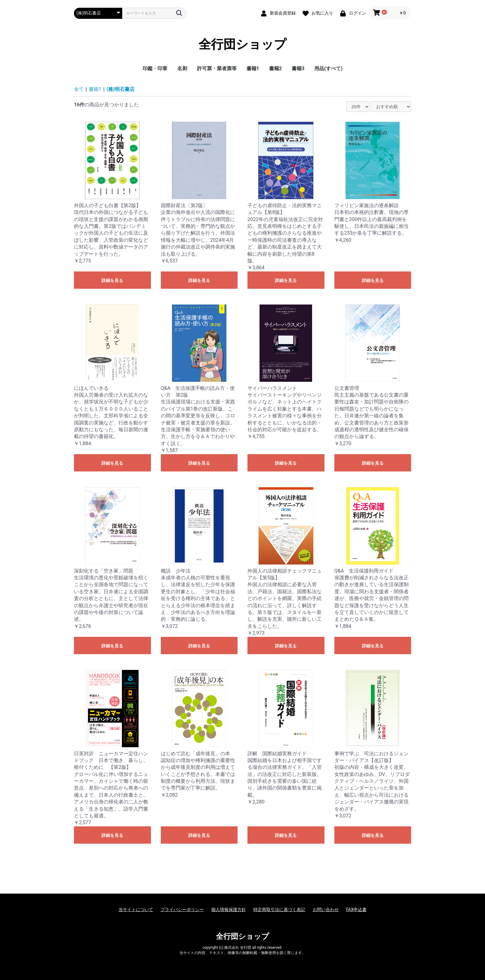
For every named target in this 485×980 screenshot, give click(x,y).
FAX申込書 (356, 910)
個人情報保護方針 (229, 910)
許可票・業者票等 (217, 68)
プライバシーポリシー (182, 910)
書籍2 (275, 68)
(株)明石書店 (120, 89)
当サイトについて (136, 910)
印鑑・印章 (155, 68)
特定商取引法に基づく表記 (279, 910)
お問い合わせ (326, 910)
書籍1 (253, 68)
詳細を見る (112, 280)
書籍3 (298, 68)
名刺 (182, 68)
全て (79, 89)
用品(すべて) (328, 68)
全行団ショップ (242, 45)
